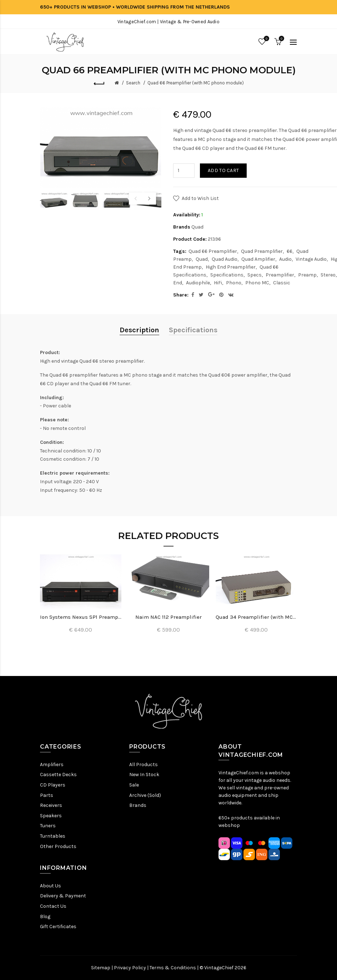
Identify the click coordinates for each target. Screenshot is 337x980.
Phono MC (257, 283)
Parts (47, 795)
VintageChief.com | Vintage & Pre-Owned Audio (168, 22)
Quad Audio (225, 259)
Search (133, 83)
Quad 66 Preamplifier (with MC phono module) (196, 83)
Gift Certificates (58, 927)
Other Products (58, 846)
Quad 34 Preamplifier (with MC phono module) (256, 617)
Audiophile (198, 283)
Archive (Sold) (145, 795)
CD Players (53, 785)
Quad (197, 227)
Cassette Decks (58, 775)
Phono (234, 283)
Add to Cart (223, 170)
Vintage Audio (311, 259)
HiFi (218, 283)
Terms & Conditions (173, 968)
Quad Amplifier (258, 259)
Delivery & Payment (63, 896)
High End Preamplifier (231, 267)
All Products (144, 765)
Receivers (51, 805)
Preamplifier (280, 275)
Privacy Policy (130, 968)
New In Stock (144, 775)
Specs (255, 275)
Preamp (307, 275)
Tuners (48, 826)
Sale (134, 785)
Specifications (227, 275)
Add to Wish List (200, 198)
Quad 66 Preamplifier (213, 251)
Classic (282, 283)
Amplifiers (52, 765)
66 (290, 251)
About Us (51, 886)
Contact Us (53, 906)
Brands (138, 805)
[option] (54, 201)
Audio (285, 259)
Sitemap (101, 968)
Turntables (53, 836)
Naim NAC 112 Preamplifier (168, 617)
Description (139, 330)
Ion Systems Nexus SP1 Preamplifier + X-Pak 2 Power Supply (81, 617)
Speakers (51, 816)
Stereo (328, 275)
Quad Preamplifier (262, 251)
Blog (45, 917)
